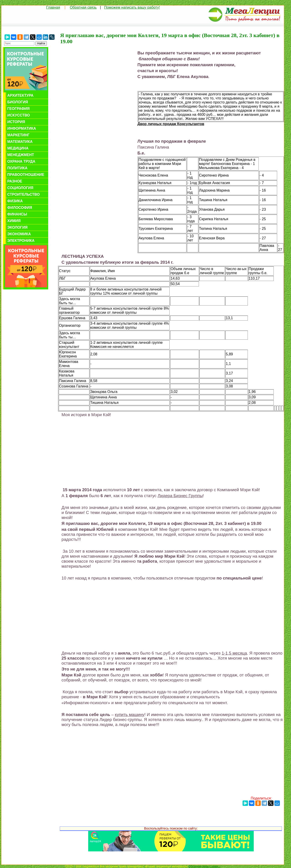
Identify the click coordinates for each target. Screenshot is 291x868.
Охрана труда (21, 161)
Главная (53, 7)
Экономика (19, 234)
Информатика (22, 128)
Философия (20, 208)
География (18, 109)
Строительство (24, 194)
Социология (20, 188)
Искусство (19, 115)
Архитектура (20, 95)
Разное (15, 181)
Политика (17, 168)
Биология (18, 102)
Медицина (18, 148)
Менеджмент (21, 155)
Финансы (17, 214)
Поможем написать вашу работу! (132, 7)
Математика (20, 142)
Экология (17, 227)
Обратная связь (83, 7)
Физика (15, 201)
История (16, 122)
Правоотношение (26, 175)
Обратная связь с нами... (204, 866)
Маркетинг (18, 135)
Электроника (21, 241)
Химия (14, 221)
